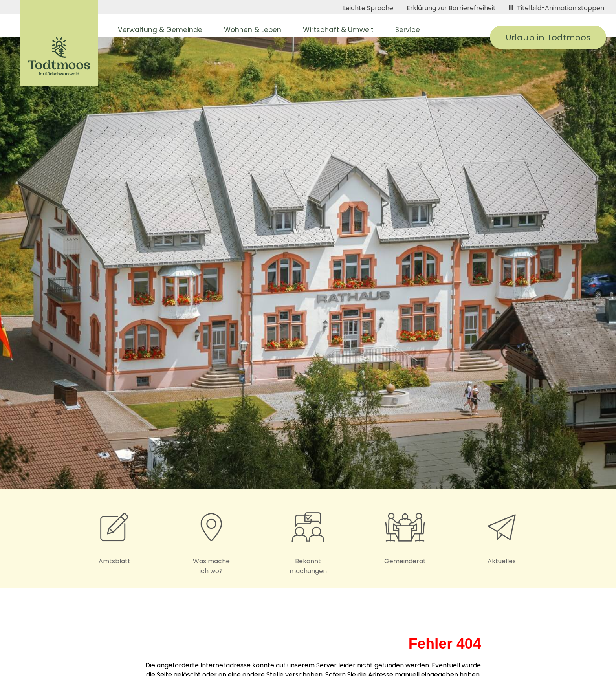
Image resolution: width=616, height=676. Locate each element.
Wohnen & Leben (253, 30)
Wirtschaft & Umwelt (338, 30)
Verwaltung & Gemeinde (160, 30)
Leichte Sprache (368, 8)
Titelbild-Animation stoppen (557, 8)
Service (408, 30)
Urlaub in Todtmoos (548, 38)
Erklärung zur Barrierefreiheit (451, 8)
